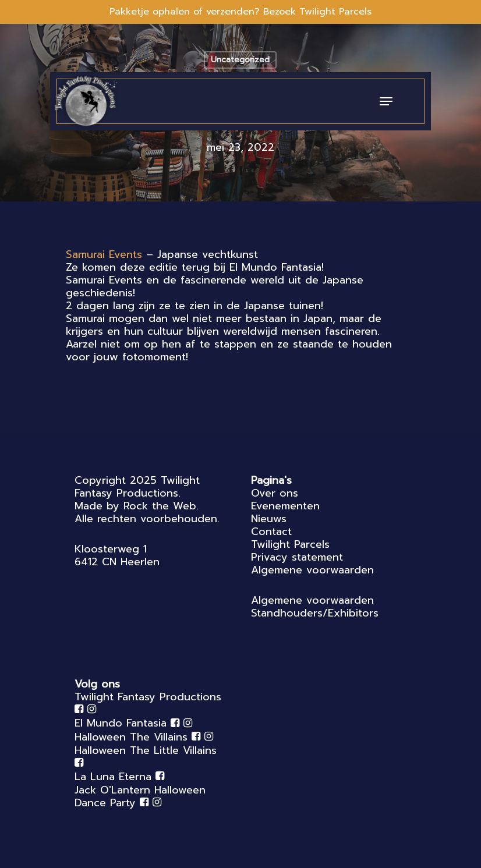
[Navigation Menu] (386, 101)
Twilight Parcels (290, 544)
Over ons (275, 493)
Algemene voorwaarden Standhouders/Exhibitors (315, 607)
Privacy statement (297, 557)
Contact (271, 532)
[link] (104, 254)
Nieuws (269, 519)
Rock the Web (160, 506)
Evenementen (285, 506)
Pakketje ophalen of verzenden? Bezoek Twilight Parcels (240, 12)
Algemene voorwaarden (312, 570)
